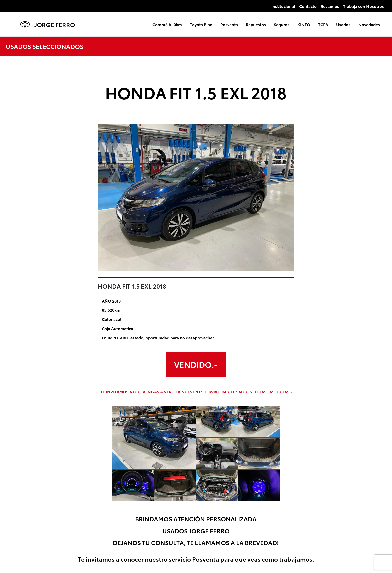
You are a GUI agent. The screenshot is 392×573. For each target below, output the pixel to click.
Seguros (282, 24)
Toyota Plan (201, 24)
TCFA (323, 24)
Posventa (229, 24)
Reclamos (330, 6)
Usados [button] (343, 24)
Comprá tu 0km (167, 24)
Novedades (369, 24)
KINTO (304, 24)
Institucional (283, 6)
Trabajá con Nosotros (364, 6)
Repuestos (256, 24)
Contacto (308, 6)
